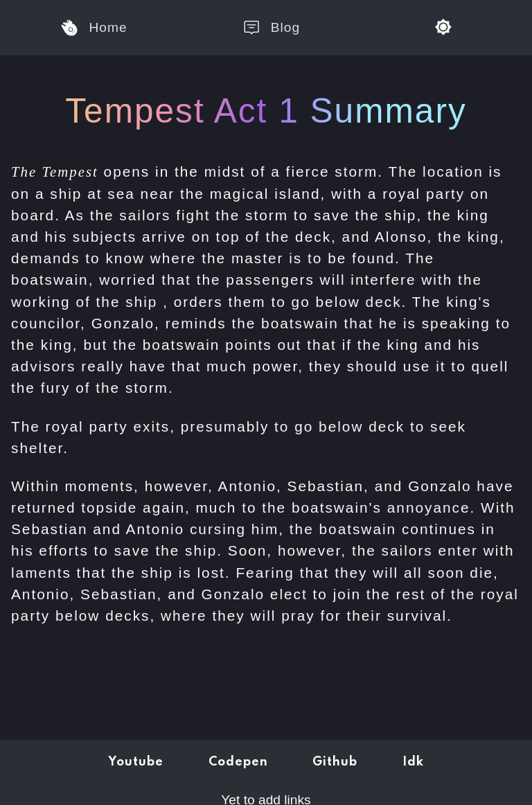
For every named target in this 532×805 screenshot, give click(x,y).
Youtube (136, 762)
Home (94, 28)
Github (335, 762)
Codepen (238, 762)
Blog (272, 28)
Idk (413, 762)
